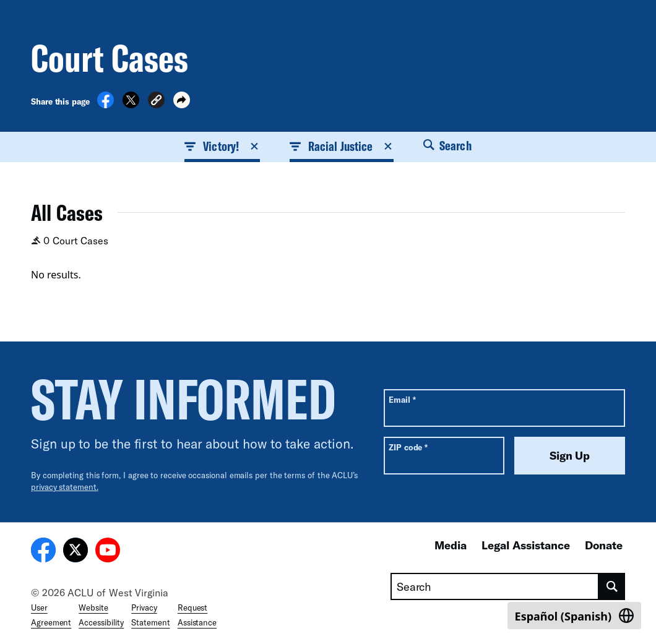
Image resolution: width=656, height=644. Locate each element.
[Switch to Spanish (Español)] (574, 616)
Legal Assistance (526, 545)
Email (402, 399)
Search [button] (447, 145)
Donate (604, 545)
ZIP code (408, 447)
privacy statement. (65, 487)
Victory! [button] (222, 146)
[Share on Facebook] (106, 105)
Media (451, 545)
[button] (156, 102)
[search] (612, 586)
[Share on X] (131, 105)
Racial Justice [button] (342, 146)
